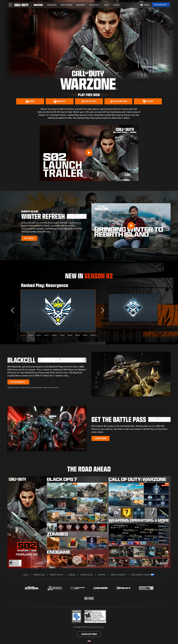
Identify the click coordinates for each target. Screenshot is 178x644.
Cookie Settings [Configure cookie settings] (89, 634)
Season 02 (52, 5)
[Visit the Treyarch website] (55, 588)
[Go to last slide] (14, 310)
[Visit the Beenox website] (89, 598)
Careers (72, 575)
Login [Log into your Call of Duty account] (147, 5)
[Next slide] (101, 310)
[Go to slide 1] (23, 335)
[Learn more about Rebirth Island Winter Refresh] (29, 238)
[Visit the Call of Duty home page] (21, 5)
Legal (26, 575)
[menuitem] (52, 5)
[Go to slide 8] (77, 335)
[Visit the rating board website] (95, 616)
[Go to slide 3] (39, 335)
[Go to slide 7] (70, 335)
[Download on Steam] (148, 101)
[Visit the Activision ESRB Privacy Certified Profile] (77, 616)
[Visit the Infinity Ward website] (123, 588)
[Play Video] (89, 153)
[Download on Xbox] (30, 101)
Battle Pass (67, 5)
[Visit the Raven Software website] (146, 588)
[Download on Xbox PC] (60, 101)
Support (102, 575)
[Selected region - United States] (89, 641)
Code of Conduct (118, 575)
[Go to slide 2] (31, 335)
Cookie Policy (87, 575)
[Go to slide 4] (46, 335)
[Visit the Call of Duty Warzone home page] (38, 5)
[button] (10, 5)
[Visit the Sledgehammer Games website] (78, 588)
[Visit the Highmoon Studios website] (100, 588)
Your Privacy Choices (141, 575)
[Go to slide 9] (85, 335)
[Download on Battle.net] (89, 101)
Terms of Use (39, 575)
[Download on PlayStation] (118, 101)
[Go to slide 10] (93, 335)
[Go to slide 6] (62, 335)
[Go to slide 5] (54, 335)
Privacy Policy (56, 575)
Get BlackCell (18, 382)
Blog (107, 5)
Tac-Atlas (95, 5)
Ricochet (81, 5)
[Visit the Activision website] (32, 588)
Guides (117, 5)
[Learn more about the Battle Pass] (100, 438)
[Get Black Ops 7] (161, 5)
